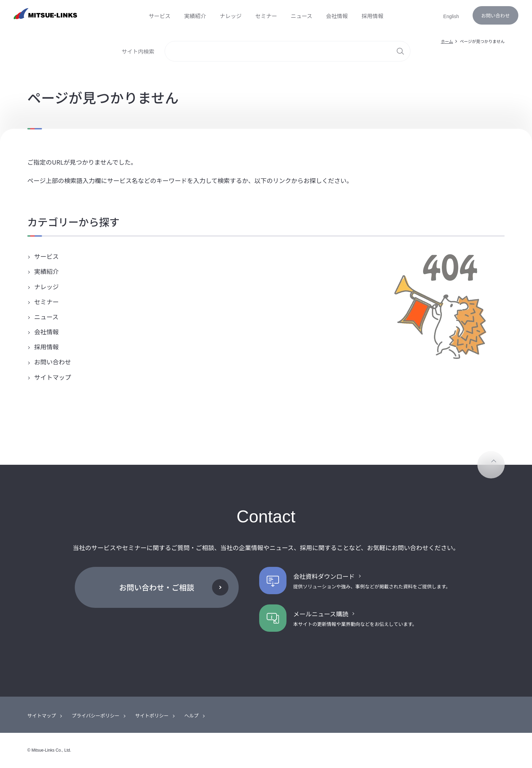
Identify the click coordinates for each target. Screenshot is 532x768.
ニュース (46, 317)
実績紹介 (46, 271)
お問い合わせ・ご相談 (157, 587)
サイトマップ (52, 377)
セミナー (46, 302)
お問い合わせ (495, 15)
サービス (46, 256)
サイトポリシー (152, 715)
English (451, 16)
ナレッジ (46, 287)
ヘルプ (192, 715)
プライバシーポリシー (96, 715)
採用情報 (46, 347)
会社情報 (46, 332)
